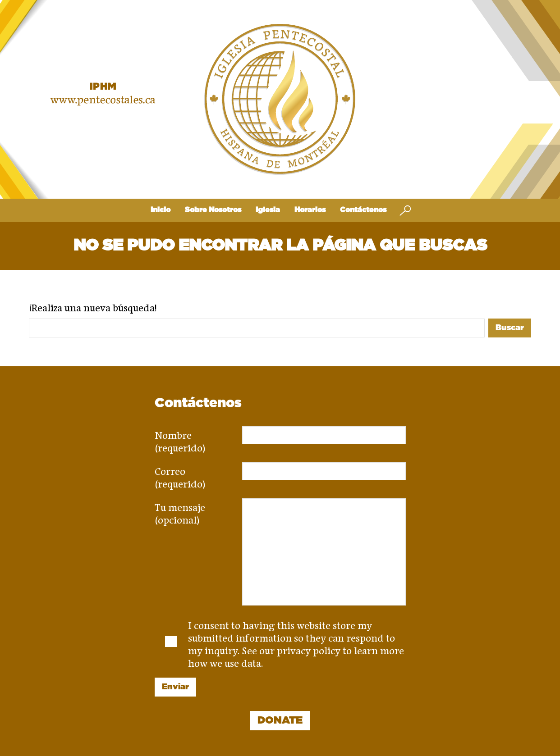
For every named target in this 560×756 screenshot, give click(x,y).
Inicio (161, 210)
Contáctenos (363, 210)
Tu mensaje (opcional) (180, 511)
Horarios (310, 210)
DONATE (280, 721)
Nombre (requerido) (180, 439)
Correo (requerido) (180, 475)
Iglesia (268, 210)
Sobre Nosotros (213, 210)
